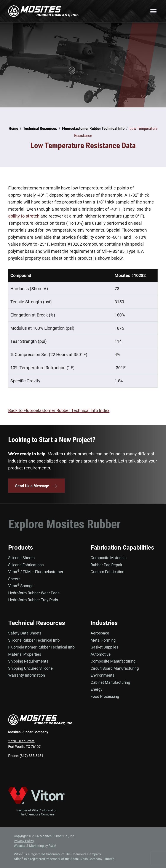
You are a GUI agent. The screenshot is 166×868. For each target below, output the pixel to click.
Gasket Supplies (104, 647)
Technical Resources (37, 623)
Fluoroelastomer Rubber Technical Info (41, 647)
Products (21, 548)
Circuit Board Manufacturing (115, 668)
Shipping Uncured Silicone (30, 668)
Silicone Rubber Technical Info (34, 640)
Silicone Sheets (21, 558)
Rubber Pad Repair (106, 565)
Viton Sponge (21, 586)
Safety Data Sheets (25, 633)
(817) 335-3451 (31, 756)
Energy (97, 689)
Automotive (101, 654)
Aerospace (100, 633)
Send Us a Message (37, 486)
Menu (153, 11)
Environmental (103, 675)
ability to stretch (24, 216)
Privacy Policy (24, 841)
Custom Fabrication (107, 572)
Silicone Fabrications (26, 565)
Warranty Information (27, 675)
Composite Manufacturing (113, 661)
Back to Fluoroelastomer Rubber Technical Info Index (59, 410)
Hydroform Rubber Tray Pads (33, 600)
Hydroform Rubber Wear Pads (34, 593)
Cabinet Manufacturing (110, 682)
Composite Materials (109, 558)
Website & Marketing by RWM (35, 846)
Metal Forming (103, 640)
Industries (104, 623)
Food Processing (105, 696)
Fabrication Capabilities (122, 548)
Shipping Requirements (28, 661)
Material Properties (25, 654)
